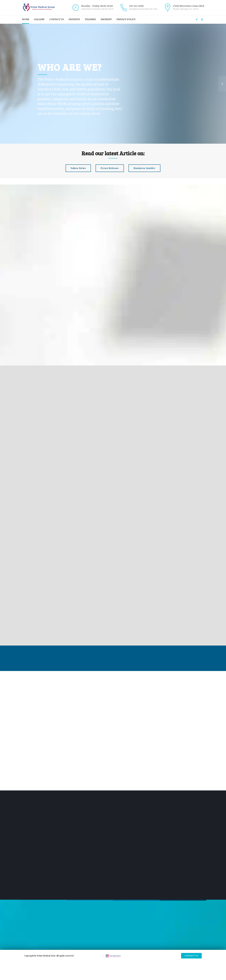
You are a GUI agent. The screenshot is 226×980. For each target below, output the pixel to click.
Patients (74, 19)
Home (26, 19)
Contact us (57, 19)
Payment (106, 19)
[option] (113, 84)
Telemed (90, 19)
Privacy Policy (126, 19)
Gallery (39, 19)
